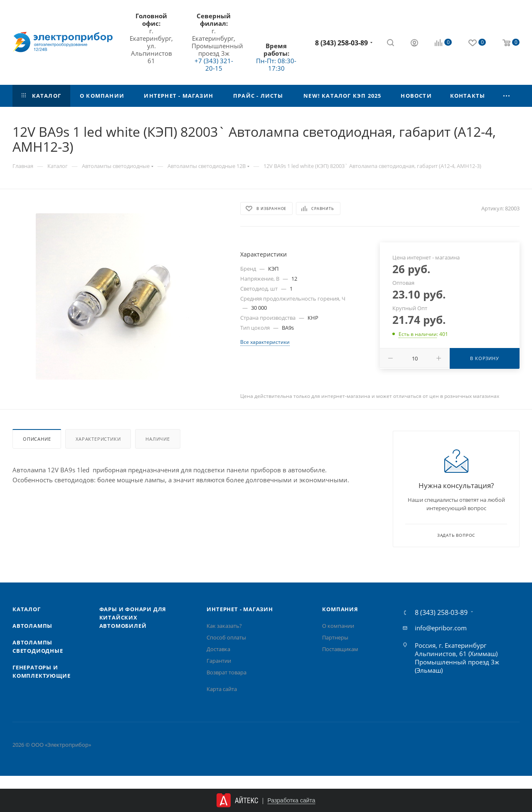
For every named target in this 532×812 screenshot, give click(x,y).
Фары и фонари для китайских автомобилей (133, 617)
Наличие (158, 439)
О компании (338, 626)
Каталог (27, 609)
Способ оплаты (226, 637)
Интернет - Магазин (240, 609)
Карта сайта (222, 689)
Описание (37, 439)
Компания (340, 609)
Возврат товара (227, 672)
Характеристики (98, 439)
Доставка (218, 649)
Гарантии (219, 661)
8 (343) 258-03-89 (341, 43)
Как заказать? (224, 626)
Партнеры (335, 637)
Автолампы (32, 626)
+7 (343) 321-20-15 (214, 64)
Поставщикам (340, 649)
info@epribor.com (441, 628)
